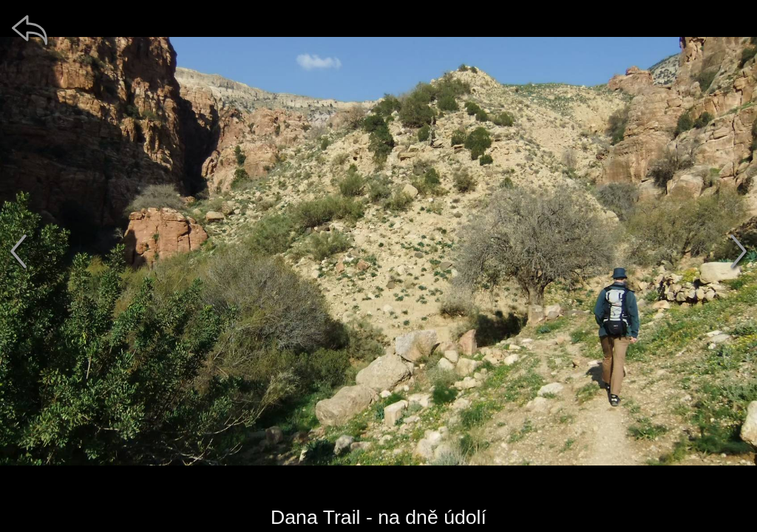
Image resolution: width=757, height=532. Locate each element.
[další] (739, 251)
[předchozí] (18, 251)
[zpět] (30, 30)
